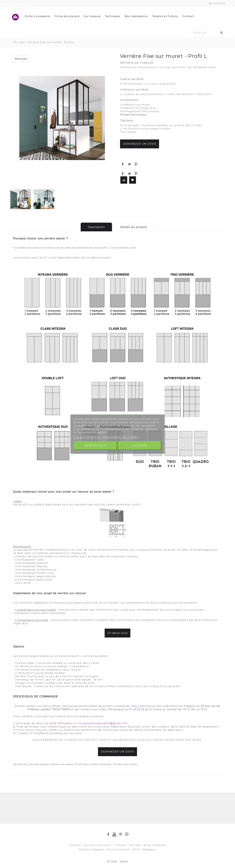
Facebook (108, 834)
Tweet (129, 164)
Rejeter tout (95, 445)
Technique (113, 16)
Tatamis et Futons (165, 16)
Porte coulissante (38, 16)
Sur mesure (92, 16)
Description (96, 227)
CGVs (137, 849)
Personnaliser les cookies (120, 437)
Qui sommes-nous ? (99, 845)
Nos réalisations (136, 16)
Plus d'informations (87, 437)
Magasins (149, 849)
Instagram (127, 834)
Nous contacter (155, 845)
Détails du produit (134, 227)
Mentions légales (92, 849)
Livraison (75, 845)
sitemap (135, 845)
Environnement (119, 849)
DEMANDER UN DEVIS (117, 752)
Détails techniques (133, 115)
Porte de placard (67, 16)
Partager (123, 164)
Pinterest (136, 164)
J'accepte (140, 445)
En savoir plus (117, 633)
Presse (121, 845)
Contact (188, 16)
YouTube (114, 834)
